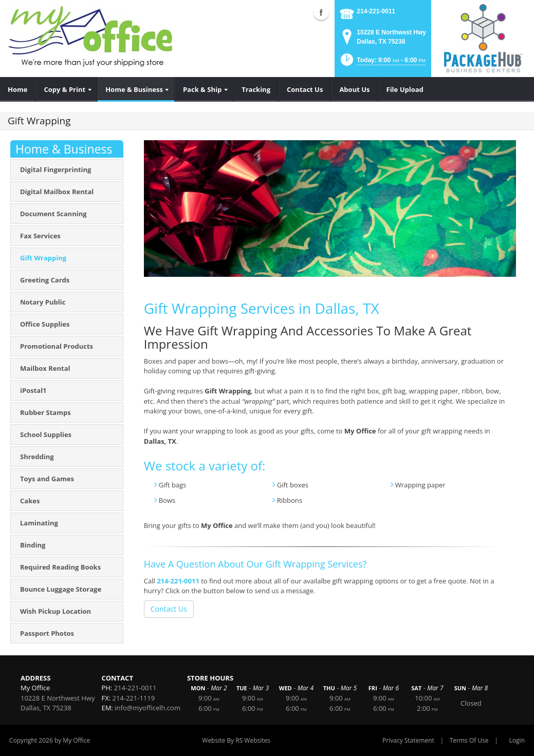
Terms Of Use (469, 740)
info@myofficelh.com (148, 708)
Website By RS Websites (236, 740)
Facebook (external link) (321, 12)
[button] (382, 63)
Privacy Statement (408, 740)
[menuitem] (18, 89)
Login (517, 740)
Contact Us (169, 609)
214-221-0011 (376, 11)
